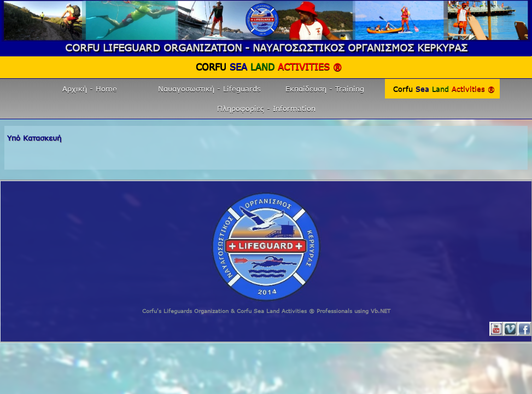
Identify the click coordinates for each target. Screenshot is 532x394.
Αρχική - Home (90, 89)
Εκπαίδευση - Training (325, 89)
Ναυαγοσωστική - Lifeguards (209, 89)
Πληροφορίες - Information (266, 108)
